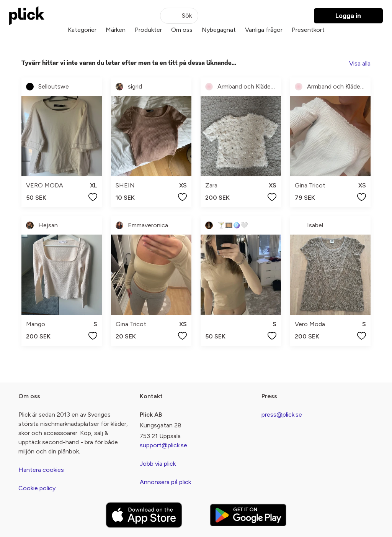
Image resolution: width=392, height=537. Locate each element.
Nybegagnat (219, 30)
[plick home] (27, 16)
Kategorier (82, 30)
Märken (116, 30)
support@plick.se (163, 445)
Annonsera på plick (165, 482)
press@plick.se (282, 415)
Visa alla (360, 63)
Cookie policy (37, 488)
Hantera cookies (41, 470)
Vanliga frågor (264, 30)
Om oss (182, 30)
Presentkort (308, 30)
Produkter (148, 30)
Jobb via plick (158, 464)
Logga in (348, 16)
